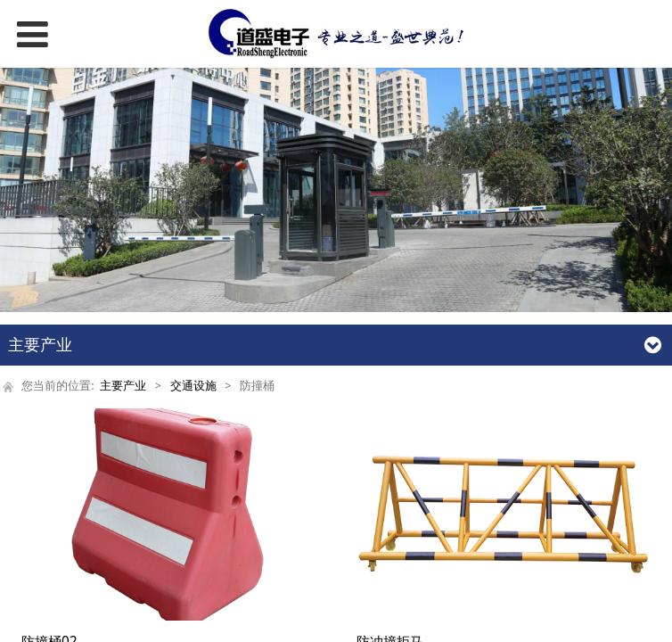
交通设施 (193, 386)
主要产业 (123, 386)
